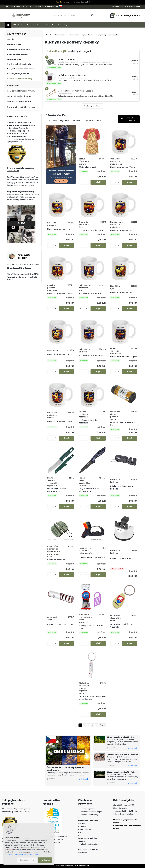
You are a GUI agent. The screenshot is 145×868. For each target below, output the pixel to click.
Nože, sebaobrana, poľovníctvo (21, 69)
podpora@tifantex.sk (20, 268)
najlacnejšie (52, 121)
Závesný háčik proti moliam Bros (91, 627)
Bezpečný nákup (43, 25)
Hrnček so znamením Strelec (60, 421)
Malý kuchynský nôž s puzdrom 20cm (57, 490)
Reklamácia (57, 25)
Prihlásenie (119, 6)
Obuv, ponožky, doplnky (17, 54)
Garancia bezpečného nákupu (21, 107)
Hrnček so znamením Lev (121, 292)
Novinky (11, 39)
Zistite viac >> (13, 171)
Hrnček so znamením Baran (91, 230)
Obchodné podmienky (89, 815)
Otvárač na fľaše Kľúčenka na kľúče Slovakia (92, 698)
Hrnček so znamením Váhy (91, 355)
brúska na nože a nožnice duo (92, 557)
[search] (92, 15)
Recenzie (31, 25)
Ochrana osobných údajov (91, 812)
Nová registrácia (133, 6)
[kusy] (84, 182)
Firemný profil (85, 829)
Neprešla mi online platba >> (20, 102)
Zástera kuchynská (87, 167)
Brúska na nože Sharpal (121, 558)
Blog (65, 25)
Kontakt (83, 826)
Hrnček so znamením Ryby (59, 229)
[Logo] (21, 16)
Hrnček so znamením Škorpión (124, 357)
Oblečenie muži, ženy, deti (18, 49)
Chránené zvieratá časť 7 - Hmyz (121, 737)
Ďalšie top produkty (92, 106)
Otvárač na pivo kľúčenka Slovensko (122, 626)
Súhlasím (45, 860)
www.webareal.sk (82, 866)
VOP (14, 25)
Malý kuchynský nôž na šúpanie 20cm (89, 490)
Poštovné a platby (87, 809)
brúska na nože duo (56, 560)
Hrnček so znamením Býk (121, 230)
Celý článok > (84, 779)
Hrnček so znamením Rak (90, 294)
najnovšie (76, 121)
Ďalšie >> (102, 725)
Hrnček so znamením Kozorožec (88, 421)
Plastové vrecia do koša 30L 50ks (123, 424)
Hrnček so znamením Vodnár (123, 167)
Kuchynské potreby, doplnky (108, 35)
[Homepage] (8, 25)
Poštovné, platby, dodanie (19, 96)
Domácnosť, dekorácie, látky (20, 79)
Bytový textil (87, 35)
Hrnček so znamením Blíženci (60, 294)
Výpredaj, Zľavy (14, 44)
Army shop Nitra (14, 59)
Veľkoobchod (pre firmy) (90, 844)
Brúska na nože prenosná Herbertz (122, 488)
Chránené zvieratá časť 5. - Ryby (121, 772)
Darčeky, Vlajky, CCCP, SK (18, 74)
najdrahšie (65, 121)
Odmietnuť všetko (27, 860)
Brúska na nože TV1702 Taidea (61, 624)
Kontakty (22, 25)
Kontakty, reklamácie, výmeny (21, 91)
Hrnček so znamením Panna (60, 354)
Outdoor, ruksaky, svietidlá (19, 64)
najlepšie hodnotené (92, 121)
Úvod (48, 35)
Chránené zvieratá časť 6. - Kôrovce (123, 755)
